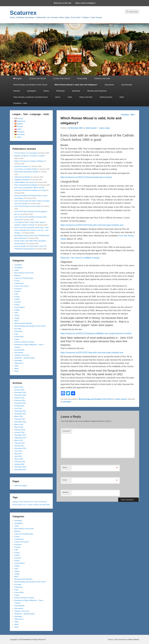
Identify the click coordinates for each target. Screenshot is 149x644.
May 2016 (18, 454)
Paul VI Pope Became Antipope (26, 185)
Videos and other (86, 97)
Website (65, 492)
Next (134, 115)
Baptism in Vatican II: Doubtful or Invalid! (29, 156)
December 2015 (20, 467)
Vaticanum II (19, 363)
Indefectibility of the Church (24, 182)
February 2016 (20, 462)
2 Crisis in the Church (61, 78)
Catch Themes (134, 640)
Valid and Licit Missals (22, 177)
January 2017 (19, 446)
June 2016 (18, 451)
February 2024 (20, 400)
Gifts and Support (21, 486)
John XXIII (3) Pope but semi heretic (28, 206)
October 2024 (19, 398)
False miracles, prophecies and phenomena (31, 97)
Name (65, 467)
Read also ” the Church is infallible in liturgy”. (80, 258)
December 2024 (20, 395)
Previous (124, 115)
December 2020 (20, 422)
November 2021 (20, 414)
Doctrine (17, 291)
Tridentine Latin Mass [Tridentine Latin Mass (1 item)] (40, 505)
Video (16, 366)
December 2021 (20, 411)
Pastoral (17, 91)
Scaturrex (23, 13)
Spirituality (76, 91)
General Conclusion (22, 166)
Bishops (17, 275)
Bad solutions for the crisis (24, 273)
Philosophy (60, 91)
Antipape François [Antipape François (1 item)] (18, 502)
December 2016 (20, 448)
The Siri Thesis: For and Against (26, 153)
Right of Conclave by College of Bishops (29, 161)
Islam (16, 313)
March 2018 (19, 427)
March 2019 (19, 424)
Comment (67, 431)
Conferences (19, 283)
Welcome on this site (62, 3)
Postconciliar (82, 78)
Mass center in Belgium (85, 3)
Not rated (18, 329)
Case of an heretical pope (24, 278)
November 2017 (20, 435)
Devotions (18, 289)
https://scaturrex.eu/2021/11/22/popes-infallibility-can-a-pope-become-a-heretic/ (96, 333)
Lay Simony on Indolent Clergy (26, 169)
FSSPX (17, 299)
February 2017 (20, 443)
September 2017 (20, 438)
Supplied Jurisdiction (22, 180)
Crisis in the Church (22, 286)
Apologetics (32, 91)
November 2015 (20, 470)
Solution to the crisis (102, 78)
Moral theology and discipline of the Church (30, 85)
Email (65, 480)
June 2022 (18, 408)
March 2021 (19, 416)
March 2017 (19, 440)
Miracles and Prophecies (97, 91)
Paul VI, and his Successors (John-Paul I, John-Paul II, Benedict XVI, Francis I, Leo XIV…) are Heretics (32, 230)
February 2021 (20, 419)
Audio (70, 97)
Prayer (17, 339)
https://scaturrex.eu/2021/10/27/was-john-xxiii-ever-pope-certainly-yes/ (92, 225)
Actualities (18, 265)
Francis (17, 297)
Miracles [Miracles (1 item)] (15, 505)
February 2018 (20, 430)
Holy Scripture (20, 307)
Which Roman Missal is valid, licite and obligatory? (76, 85)
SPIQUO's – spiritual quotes (25, 358)
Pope (16, 334)
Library (58, 97)
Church (17, 281)
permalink (67, 402)
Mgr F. (17, 321)
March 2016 (19, 459)
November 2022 (20, 403)
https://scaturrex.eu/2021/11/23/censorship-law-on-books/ (86, 177)
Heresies (18, 302)
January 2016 (19, 464)
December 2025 (20, 392)
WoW (122, 97)
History (46, 91)
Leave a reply (104, 128)
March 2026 (19, 387)
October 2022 (19, 406)
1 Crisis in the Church (37, 78)
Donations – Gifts (20, 103)
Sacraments (109, 85)
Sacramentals (127, 85)
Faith (16, 294)
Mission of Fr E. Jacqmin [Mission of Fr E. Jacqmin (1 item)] (25, 505)
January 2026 (19, 390)
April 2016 (18, 456)
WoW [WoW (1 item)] (48, 505)
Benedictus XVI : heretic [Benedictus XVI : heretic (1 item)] (31, 502)
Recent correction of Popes (24, 342)
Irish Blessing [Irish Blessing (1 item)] (43, 502)
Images (17, 310)
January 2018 (19, 432)
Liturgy (17, 318)
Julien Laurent (91, 128)
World (17, 368)
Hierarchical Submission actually (26, 172)
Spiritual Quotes (106, 97)
